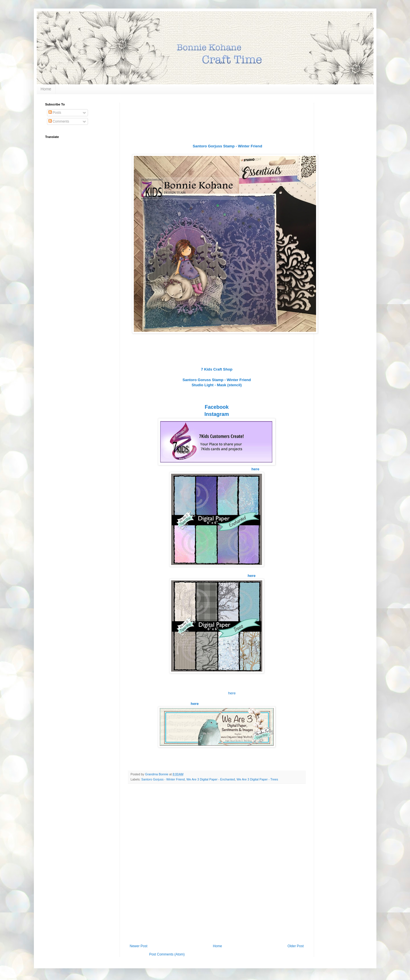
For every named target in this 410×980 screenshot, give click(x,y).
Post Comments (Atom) (167, 954)
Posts (55, 113)
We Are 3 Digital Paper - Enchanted (211, 779)
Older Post (296, 946)
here (232, 693)
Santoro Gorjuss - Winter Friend (163, 779)
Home (46, 89)
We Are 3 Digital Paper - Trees (257, 779)
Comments (59, 121)
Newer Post (139, 946)
